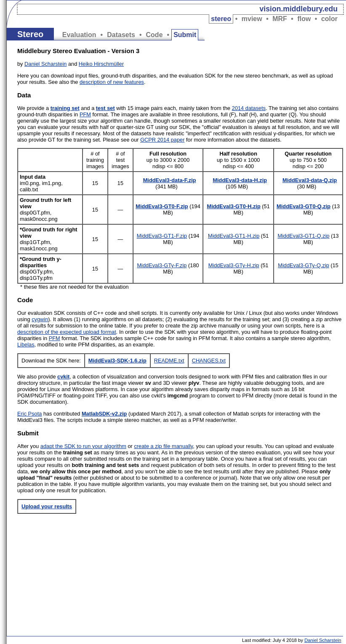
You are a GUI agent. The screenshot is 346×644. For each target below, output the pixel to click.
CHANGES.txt (209, 361)
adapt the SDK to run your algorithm (83, 446)
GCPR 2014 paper (162, 140)
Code (154, 35)
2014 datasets (249, 108)
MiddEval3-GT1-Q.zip (304, 236)
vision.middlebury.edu (299, 9)
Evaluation (79, 35)
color (329, 19)
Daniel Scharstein (45, 64)
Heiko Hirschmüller (101, 64)
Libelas (26, 345)
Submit (185, 35)
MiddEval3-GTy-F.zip (162, 265)
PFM (85, 114)
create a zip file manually (163, 446)
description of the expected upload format (67, 332)
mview (252, 19)
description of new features (112, 82)
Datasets (121, 35)
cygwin (40, 319)
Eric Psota (29, 414)
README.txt (169, 361)
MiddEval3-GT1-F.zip (162, 236)
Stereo (30, 34)
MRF (280, 19)
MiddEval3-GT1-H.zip (234, 236)
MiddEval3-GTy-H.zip (234, 265)
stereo (221, 19)
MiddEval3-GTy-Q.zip (303, 265)
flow (304, 19)
